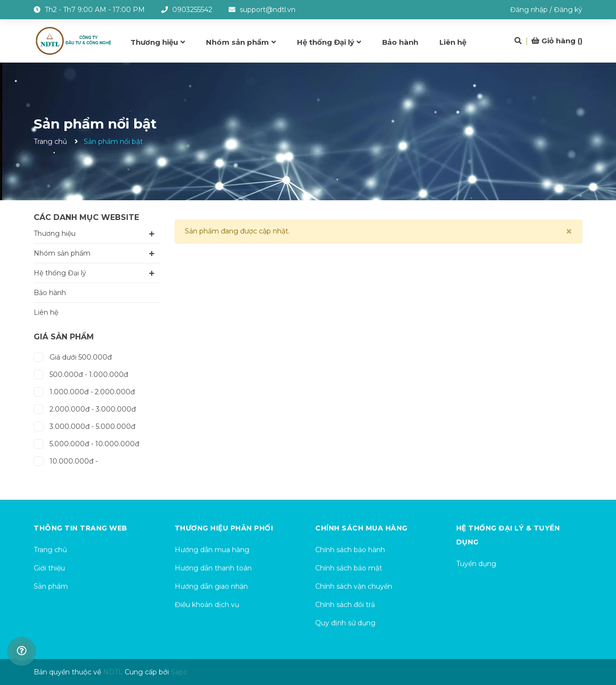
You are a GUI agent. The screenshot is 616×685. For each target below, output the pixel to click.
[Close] (569, 232)
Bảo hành (50, 293)
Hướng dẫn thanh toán (213, 568)
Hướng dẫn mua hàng (212, 550)
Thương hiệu (55, 233)
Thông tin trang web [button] (81, 528)
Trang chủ (50, 550)
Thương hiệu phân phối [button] (224, 528)
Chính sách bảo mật (349, 568)
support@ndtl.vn (268, 10)
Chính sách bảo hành (350, 550)
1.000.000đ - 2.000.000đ (84, 391)
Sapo (179, 672)
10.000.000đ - (66, 460)
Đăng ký (568, 10)
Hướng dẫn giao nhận (211, 586)
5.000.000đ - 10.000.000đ (86, 443)
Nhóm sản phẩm (62, 253)
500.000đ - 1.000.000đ (81, 373)
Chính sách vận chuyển (354, 586)
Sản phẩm (51, 586)
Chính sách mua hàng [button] (361, 528)
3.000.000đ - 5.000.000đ (84, 425)
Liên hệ (46, 312)
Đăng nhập (529, 10)
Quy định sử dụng (345, 623)
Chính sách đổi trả (345, 605)
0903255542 (192, 10)
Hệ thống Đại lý (60, 273)
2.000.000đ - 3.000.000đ (85, 408)
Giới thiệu (49, 568)
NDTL (113, 672)
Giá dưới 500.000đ (73, 356)
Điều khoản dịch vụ (207, 605)
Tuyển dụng (476, 564)
